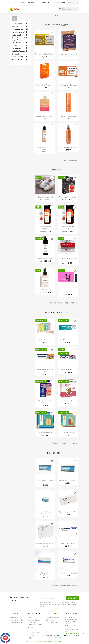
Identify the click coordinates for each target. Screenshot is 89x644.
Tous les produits (70, 160)
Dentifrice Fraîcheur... (68, 340)
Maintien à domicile (19, 51)
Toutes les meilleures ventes (65, 586)
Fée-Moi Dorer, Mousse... (69, 147)
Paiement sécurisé (34, 630)
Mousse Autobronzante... (69, 116)
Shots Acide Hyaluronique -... (68, 291)
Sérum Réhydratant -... (45, 290)
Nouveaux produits (16, 620)
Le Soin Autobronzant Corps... (45, 148)
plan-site (31, 635)
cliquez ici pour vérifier (54, 637)
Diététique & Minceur (20, 29)
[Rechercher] (69, 9)
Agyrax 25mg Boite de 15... (68, 512)
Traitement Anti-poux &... (68, 197)
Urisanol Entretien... (68, 401)
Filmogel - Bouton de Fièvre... (45, 402)
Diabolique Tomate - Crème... (45, 228)
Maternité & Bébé (19, 35)
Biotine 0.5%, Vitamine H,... (45, 543)
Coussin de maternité (45, 197)
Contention (16, 46)
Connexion (50, 620)
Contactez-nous (34, 633)
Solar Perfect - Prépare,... (44, 85)
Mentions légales (34, 620)
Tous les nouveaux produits (66, 443)
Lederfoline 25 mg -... (68, 543)
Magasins (31, 638)
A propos (31, 627)
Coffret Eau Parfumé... (45, 432)
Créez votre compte (53, 623)
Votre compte (52, 614)
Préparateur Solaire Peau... (45, 54)
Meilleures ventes (16, 623)
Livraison (31, 617)
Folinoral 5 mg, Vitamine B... (68, 480)
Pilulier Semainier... (45, 340)
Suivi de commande (53, 617)
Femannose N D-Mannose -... (68, 259)
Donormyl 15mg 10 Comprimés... (45, 513)
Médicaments (17, 24)
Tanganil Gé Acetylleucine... (45, 574)
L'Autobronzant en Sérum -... (45, 116)
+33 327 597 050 (28, 3)
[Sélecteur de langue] (45, 3)
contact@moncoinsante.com (75, 633)
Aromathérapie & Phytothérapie (19, 39)
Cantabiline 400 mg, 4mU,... (68, 573)
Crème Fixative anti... (68, 369)
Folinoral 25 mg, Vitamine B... (45, 481)
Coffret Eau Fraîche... (68, 432)
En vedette (16, 54)
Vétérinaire (16, 43)
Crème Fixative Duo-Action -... (45, 370)
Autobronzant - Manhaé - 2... (69, 54)
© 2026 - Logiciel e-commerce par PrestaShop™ (45, 641)
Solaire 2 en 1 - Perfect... (69, 85)
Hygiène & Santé (18, 32)
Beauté (15, 27)
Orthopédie (16, 48)
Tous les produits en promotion (64, 303)
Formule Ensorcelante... (45, 258)
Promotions (14, 617)
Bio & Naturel (17, 60)
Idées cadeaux (18, 57)
